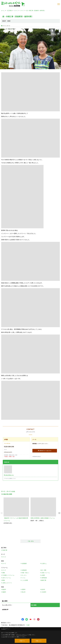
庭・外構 (44, 570)
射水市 (43, 589)
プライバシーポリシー (21, 635)
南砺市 (4, 592)
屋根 (4, 573)
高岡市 (24, 589)
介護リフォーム (46, 573)
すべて (4, 557)
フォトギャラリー (7, 605)
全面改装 (24, 570)
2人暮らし (44, 563)
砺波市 (4, 589)
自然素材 (24, 563)
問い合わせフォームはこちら (45, 451)
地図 (28, 625)
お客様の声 (5, 609)
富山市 (24, 592)
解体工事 (44, 580)
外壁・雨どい (25, 573)
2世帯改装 (44, 578)
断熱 (4, 580)
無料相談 (34, 444)
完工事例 (34, 605)
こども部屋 (25, 580)
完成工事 (5, 550)
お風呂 (43, 575)
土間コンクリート (7, 583)
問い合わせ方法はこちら (9, 475)
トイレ (24, 578)
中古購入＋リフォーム (8, 575)
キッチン (24, 575)
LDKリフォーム (7, 578)
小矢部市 (44, 592)
